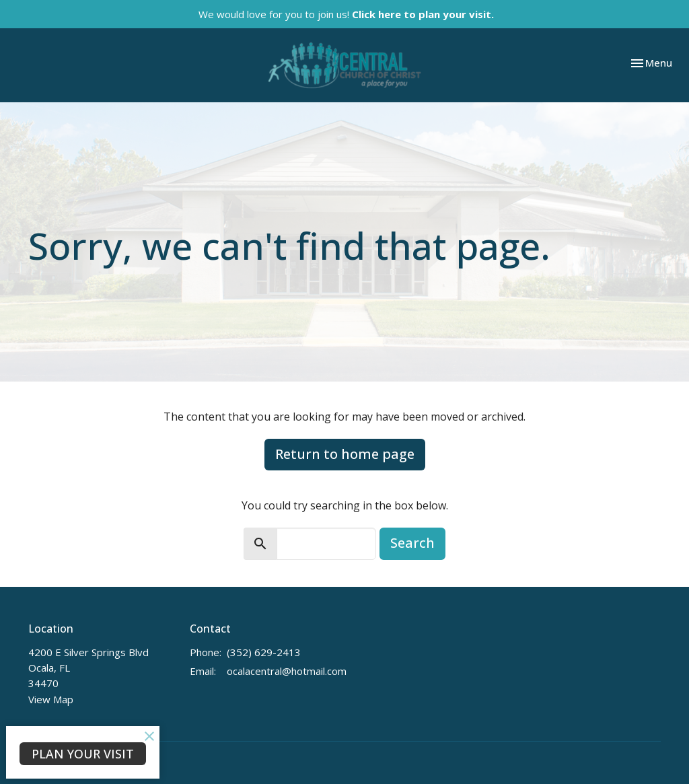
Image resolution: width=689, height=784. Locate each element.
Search (412, 543)
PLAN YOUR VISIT (83, 754)
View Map (51, 699)
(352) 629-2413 (264, 652)
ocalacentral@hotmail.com (287, 671)
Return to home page (345, 454)
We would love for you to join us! (346, 14)
